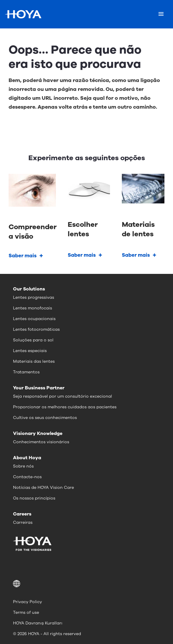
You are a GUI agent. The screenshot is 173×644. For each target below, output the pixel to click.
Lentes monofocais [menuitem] (33, 308)
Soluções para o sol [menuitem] (33, 340)
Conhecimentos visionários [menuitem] (41, 442)
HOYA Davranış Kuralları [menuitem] (38, 623)
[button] (86, 584)
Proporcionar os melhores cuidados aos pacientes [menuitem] (65, 407)
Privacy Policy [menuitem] (28, 602)
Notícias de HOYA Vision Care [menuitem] (43, 488)
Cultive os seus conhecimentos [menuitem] (45, 418)
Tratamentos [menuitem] (26, 372)
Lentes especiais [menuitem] (30, 351)
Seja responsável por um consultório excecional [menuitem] (63, 396)
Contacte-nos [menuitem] (27, 477)
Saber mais (23, 256)
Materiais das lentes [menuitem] (34, 361)
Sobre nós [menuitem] (23, 466)
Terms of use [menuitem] (26, 612)
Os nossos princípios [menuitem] (34, 498)
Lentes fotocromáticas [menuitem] (36, 329)
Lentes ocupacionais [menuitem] (34, 319)
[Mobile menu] (161, 14)
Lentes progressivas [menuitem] (34, 297)
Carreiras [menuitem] (23, 522)
